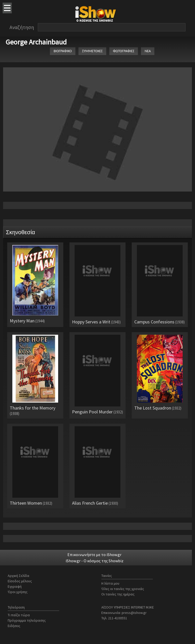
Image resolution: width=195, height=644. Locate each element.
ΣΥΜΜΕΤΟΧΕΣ (92, 51)
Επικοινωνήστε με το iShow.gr (94, 555)
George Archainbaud (36, 42)
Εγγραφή (15, 586)
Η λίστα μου (110, 583)
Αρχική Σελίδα (19, 576)
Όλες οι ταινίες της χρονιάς (123, 589)
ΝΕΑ (148, 51)
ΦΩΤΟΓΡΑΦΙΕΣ (124, 51)
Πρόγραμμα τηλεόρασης (27, 620)
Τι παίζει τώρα (19, 615)
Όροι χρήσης (18, 592)
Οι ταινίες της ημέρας (118, 594)
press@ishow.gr (134, 613)
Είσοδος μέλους (20, 581)
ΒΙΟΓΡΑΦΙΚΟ (63, 51)
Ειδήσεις (14, 626)
